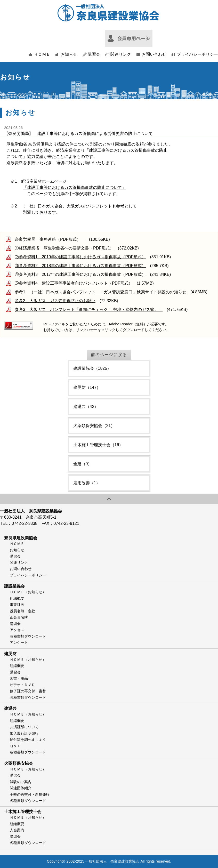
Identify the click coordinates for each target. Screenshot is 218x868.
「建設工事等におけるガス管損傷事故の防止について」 (75, 187)
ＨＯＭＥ (42, 54)
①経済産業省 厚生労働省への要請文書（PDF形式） (64, 248)
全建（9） (83, 464)
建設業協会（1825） (92, 368)
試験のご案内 (21, 782)
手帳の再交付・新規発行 (30, 794)
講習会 (94, 54)
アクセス (17, 630)
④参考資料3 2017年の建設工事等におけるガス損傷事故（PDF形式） (80, 274)
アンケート (19, 642)
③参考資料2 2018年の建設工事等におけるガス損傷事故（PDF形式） (80, 266)
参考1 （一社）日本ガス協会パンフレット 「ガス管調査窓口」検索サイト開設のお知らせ (100, 292)
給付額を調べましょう (28, 740)
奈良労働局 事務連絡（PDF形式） (50, 239)
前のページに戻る (109, 355)
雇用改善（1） (87, 483)
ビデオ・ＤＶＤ (22, 685)
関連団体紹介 (21, 788)
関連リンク (121, 54)
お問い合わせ (154, 54)
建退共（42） (86, 407)
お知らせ (69, 54)
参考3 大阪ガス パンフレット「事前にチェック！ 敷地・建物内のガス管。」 (89, 310)
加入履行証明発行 (24, 733)
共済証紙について (24, 727)
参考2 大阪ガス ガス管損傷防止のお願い (55, 301)
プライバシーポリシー (197, 54)
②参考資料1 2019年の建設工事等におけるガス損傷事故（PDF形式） (80, 257)
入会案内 (17, 830)
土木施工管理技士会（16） (98, 445)
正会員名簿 (19, 617)
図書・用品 (19, 678)
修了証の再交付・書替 (28, 691)
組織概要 (17, 598)
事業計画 (17, 605)
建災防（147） (87, 387)
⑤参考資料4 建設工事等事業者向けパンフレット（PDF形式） (74, 283)
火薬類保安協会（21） (94, 426)
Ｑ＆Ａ (15, 746)
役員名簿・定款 (22, 611)
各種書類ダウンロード (28, 636)
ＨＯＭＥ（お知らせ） (28, 592)
